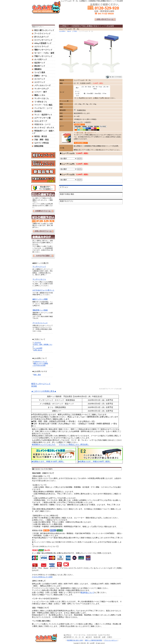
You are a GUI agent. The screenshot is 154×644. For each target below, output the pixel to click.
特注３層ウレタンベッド (44, 30)
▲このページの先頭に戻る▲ (44, 391)
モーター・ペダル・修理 (44, 53)
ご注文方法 (37, 343)
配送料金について (87, 593)
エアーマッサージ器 (42, 118)
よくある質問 (38, 348)
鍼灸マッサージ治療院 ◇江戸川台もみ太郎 (40, 364)
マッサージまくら (42, 98)
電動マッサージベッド (43, 50)
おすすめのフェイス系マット (43, 290)
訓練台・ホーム (41, 76)
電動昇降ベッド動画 (40, 310)
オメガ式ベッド (41, 59)
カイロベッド (40, 79)
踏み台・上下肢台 (72, 31)
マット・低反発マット (43, 115)
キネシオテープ (41, 121)
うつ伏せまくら (41, 102)
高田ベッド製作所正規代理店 (94, 640)
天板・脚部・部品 (42, 140)
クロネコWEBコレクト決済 (42, 577)
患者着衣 (38, 111)
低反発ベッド (40, 63)
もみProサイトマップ (40, 362)
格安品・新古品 (41, 136)
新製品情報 (39, 146)
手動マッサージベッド (43, 56)
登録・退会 (37, 375)
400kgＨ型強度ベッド (43, 43)
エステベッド (40, 82)
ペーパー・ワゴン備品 (43, 105)
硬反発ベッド (40, 66)
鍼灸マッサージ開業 (40, 299)
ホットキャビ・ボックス (44, 128)
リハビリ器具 (40, 72)
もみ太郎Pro (62, 31)
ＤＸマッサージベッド (43, 40)
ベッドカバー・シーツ (43, 108)
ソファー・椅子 (41, 92)
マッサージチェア (42, 89)
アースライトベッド (42, 34)
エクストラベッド (42, 46)
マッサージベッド (39, 267)
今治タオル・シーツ (42, 124)
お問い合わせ (38, 350)
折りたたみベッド (42, 37)
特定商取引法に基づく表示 (75, 640)
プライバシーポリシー (111, 640)
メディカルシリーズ (42, 85)
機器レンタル (40, 95)
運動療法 (38, 69)
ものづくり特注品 (42, 143)
